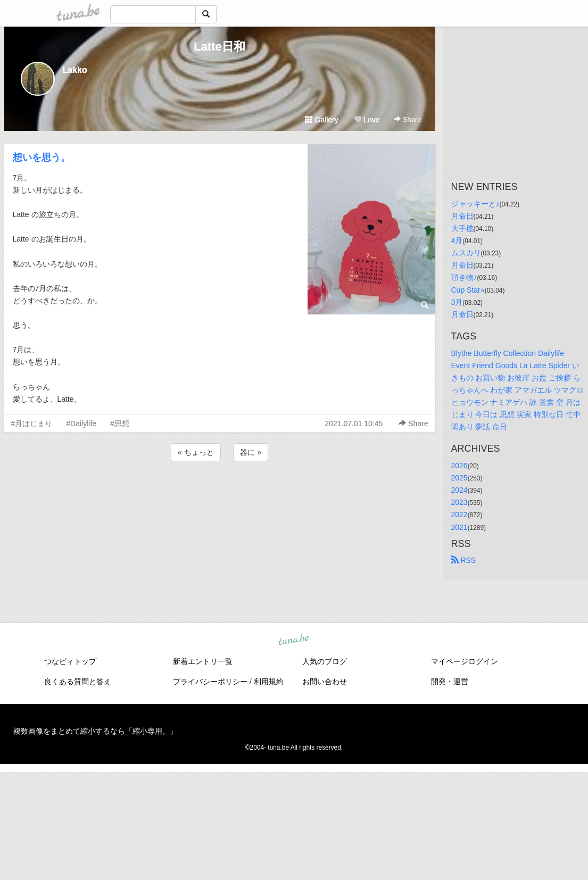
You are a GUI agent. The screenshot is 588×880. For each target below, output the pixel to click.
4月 (457, 240)
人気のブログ (325, 661)
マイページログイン (465, 661)
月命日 (462, 216)
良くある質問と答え (78, 682)
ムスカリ (466, 253)
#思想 (120, 424)
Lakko (75, 70)
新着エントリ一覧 (203, 661)
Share (407, 119)
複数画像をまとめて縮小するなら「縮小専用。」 (95, 731)
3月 (457, 302)
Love (367, 120)
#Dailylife (81, 424)
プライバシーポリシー (210, 682)
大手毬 (462, 228)
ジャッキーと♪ (475, 204)
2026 (459, 466)
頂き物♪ (464, 277)
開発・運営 (450, 682)
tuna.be (294, 640)
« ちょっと (196, 452)
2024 (459, 490)
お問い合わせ (325, 682)
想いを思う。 (42, 157)
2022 (459, 514)
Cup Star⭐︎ (468, 290)
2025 (459, 478)
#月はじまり (32, 424)
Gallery (321, 120)
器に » (251, 452)
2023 (459, 502)
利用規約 (269, 682)
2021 (459, 527)
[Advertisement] (220, 492)
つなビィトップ (70, 661)
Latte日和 (220, 47)
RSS (464, 560)
